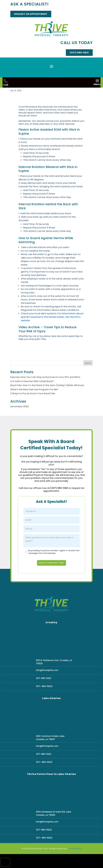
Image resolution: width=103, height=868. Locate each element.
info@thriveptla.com (47, 684)
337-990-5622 (44, 844)
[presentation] (5, 862)
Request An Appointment (31, 14)
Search (88, 376)
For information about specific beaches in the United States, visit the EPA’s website (52, 330)
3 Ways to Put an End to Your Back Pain (33, 406)
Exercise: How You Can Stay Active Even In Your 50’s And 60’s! (45, 390)
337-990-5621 (44, 692)
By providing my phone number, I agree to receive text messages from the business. (54, 565)
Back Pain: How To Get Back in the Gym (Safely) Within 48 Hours (47, 398)
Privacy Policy (75, 863)
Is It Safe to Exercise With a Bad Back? (32, 394)
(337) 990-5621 (79, 53)
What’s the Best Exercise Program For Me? (34, 402)
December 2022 (20, 420)
